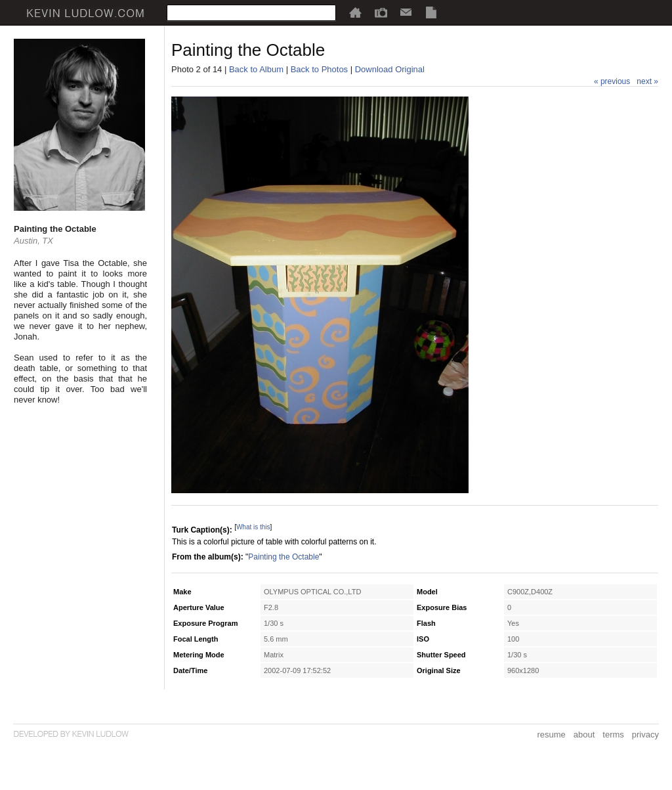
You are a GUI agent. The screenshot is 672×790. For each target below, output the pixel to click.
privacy (645, 735)
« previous (612, 81)
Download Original (390, 69)
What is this (253, 527)
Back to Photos (319, 69)
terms (613, 735)
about (584, 735)
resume (551, 735)
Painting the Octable (283, 557)
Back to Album (256, 69)
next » (647, 81)
